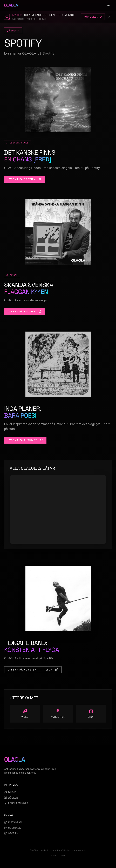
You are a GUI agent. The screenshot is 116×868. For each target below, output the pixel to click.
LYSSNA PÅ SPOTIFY (25, 179)
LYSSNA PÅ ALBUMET (25, 440)
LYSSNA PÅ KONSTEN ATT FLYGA (33, 670)
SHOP (63, 856)
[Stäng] (109, 17)
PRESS (53, 856)
